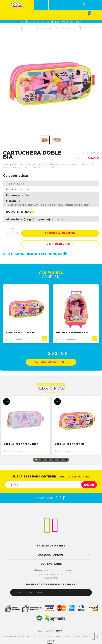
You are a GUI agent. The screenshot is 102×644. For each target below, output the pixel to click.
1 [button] (36, 460)
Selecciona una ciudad (29, 592)
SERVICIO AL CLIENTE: (51, 571)
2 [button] (42, 460)
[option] (26, 314)
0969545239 (51, 578)
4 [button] (54, 460)
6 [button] (66, 460)
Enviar (89, 485)
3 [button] (48, 460)
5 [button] (60, 460)
